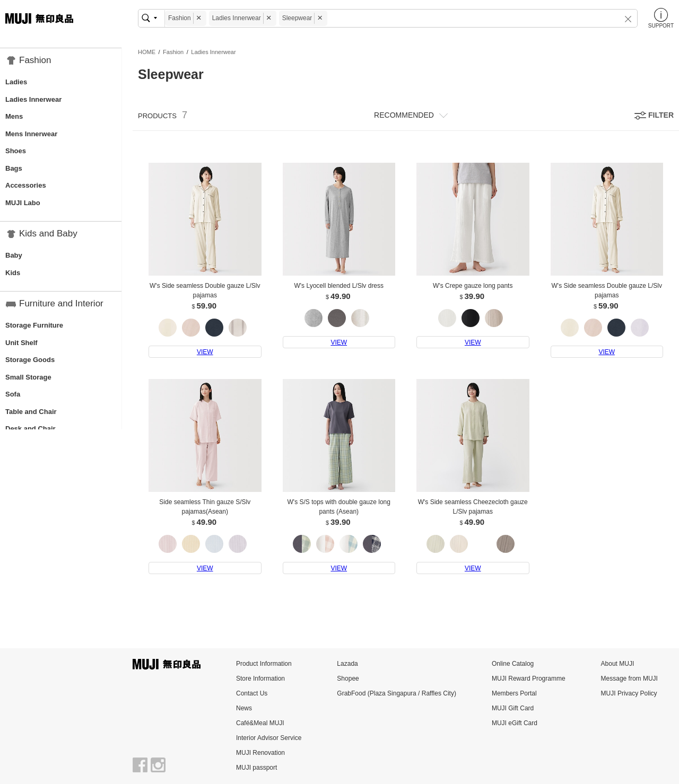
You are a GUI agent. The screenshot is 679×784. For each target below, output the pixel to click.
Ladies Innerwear (33, 99)
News (244, 708)
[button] (621, 19)
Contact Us (252, 693)
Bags (14, 168)
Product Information (264, 664)
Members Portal (514, 693)
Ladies (16, 82)
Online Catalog (513, 664)
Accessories (26, 185)
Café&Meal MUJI (260, 723)
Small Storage (28, 377)
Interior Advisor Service (269, 738)
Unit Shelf (21, 343)
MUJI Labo (23, 203)
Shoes (16, 151)
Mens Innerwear (31, 134)
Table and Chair (31, 412)
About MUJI (618, 664)
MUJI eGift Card (515, 723)
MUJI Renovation (260, 753)
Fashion (173, 52)
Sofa (13, 394)
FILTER (661, 115)
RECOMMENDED (404, 115)
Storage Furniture (34, 325)
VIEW (205, 352)
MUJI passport (256, 768)
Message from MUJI (629, 679)
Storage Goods (30, 360)
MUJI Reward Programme (529, 679)
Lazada (347, 664)
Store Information (260, 679)
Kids (13, 273)
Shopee (348, 679)
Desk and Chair (31, 429)
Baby (14, 255)
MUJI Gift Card (513, 708)
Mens (14, 116)
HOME (147, 52)
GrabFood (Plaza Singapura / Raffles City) (397, 693)
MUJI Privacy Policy (629, 693)
